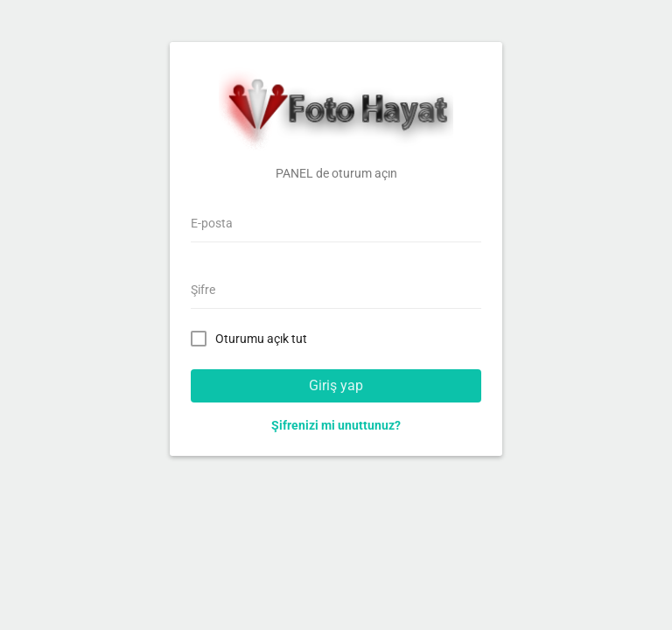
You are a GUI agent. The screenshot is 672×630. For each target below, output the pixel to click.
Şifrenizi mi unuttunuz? (336, 425)
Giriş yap (336, 385)
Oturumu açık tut (252, 338)
